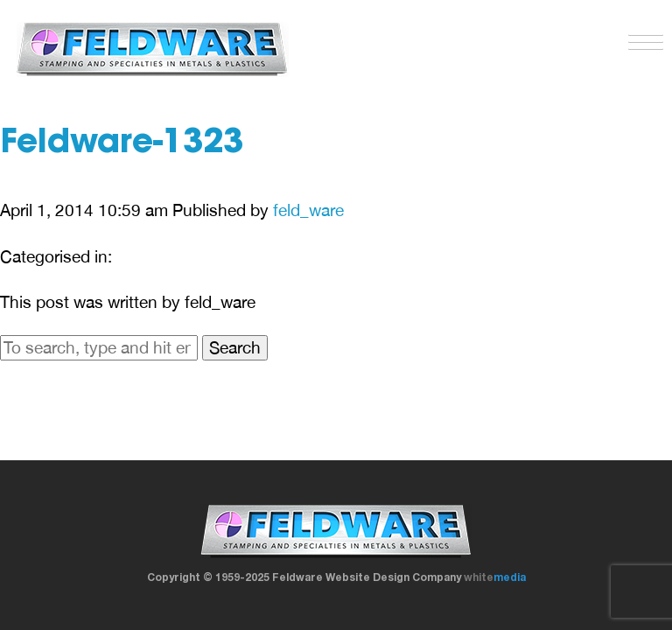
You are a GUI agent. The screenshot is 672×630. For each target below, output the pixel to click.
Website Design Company (393, 577)
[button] (641, 38)
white (495, 577)
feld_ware (308, 210)
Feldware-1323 (122, 144)
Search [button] (235, 347)
